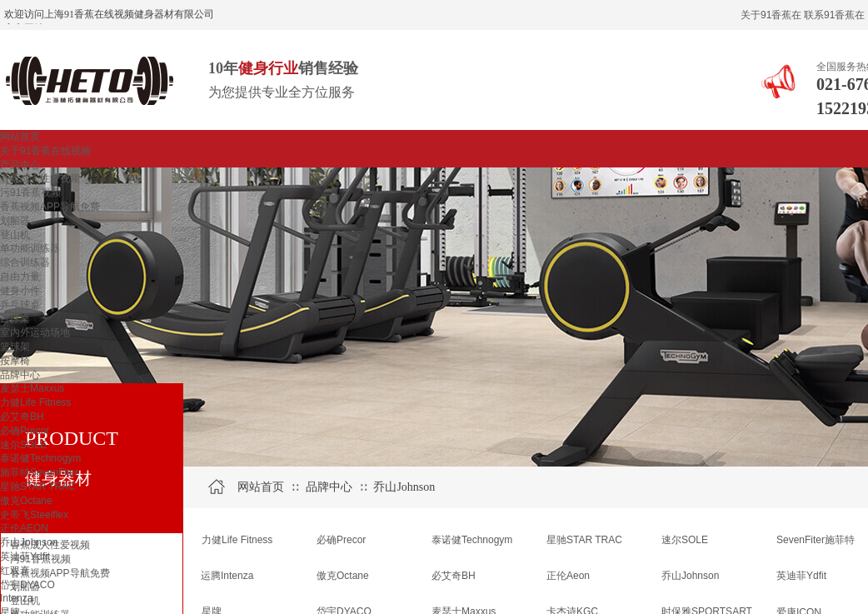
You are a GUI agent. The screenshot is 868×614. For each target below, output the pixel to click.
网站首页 (20, 137)
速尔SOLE (23, 445)
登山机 (15, 235)
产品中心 (20, 165)
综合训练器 (25, 262)
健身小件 (20, 291)
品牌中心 (20, 375)
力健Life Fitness (35, 402)
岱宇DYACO (27, 585)
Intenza (16, 598)
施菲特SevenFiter (39, 472)
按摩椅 (15, 361)
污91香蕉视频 (30, 192)
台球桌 (15, 318)
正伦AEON (24, 528)
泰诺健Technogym (40, 458)
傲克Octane (26, 501)
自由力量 (20, 277)
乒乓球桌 (20, 305)
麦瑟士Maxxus (32, 388)
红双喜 (15, 571)
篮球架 (15, 347)
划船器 (15, 221)
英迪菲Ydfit (25, 557)
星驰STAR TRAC (38, 487)
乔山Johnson (29, 542)
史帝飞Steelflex (34, 515)
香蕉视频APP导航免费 (50, 207)
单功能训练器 (30, 248)
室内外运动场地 (35, 332)
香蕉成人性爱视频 (40, 178)
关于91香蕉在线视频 (45, 151)
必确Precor (25, 431)
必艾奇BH (22, 417)
